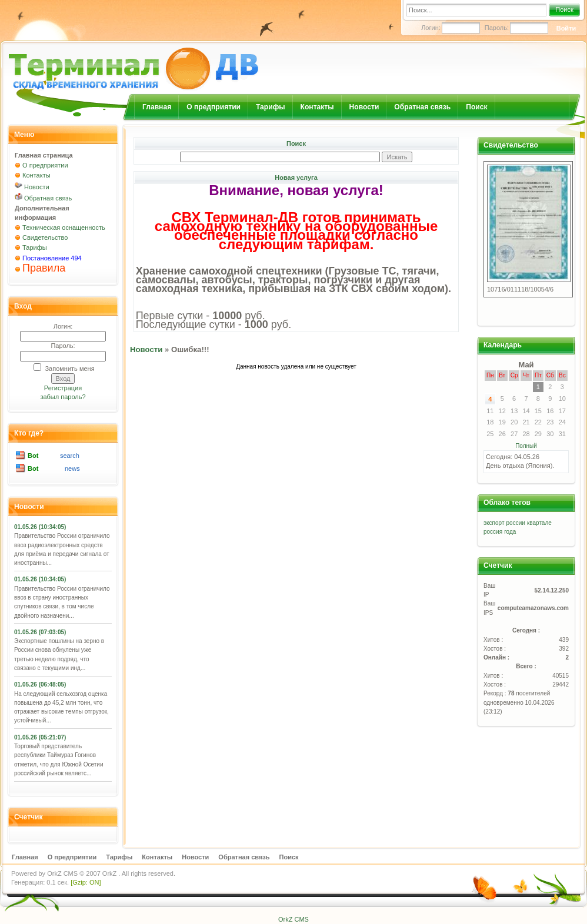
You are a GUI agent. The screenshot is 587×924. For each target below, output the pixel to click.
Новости (364, 107)
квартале (539, 523)
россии (516, 523)
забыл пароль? (63, 397)
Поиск (564, 9)
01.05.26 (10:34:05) (40, 527)
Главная (157, 107)
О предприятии (214, 107)
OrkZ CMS (62, 873)
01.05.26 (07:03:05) (40, 632)
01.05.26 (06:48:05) (40, 684)
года (510, 532)
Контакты (317, 107)
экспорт (494, 523)
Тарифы (271, 107)
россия (493, 532)
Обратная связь (422, 107)
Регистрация (63, 388)
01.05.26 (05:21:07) (40, 737)
